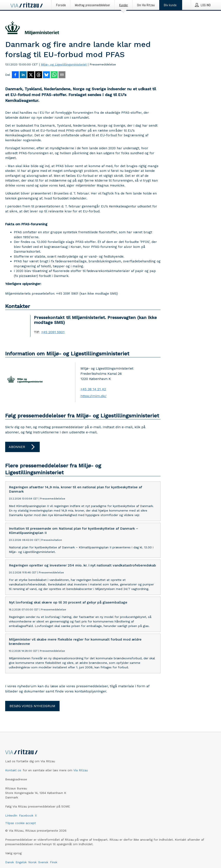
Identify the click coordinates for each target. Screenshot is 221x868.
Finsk (54, 862)
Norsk (32, 862)
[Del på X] (31, 75)
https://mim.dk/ (93, 396)
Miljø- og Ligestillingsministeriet (64, 64)
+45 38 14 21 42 (93, 389)
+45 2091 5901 (53, 332)
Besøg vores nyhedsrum (32, 706)
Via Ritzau (81, 770)
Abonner (22, 447)
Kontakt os (13, 770)
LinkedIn (11, 815)
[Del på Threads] (39, 75)
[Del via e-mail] (62, 75)
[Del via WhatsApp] (54, 75)
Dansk (9, 862)
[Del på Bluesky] (46, 75)
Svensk (43, 862)
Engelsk (21, 862)
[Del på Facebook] (15, 75)
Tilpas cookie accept (21, 823)
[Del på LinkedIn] (23, 75)
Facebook (26, 815)
